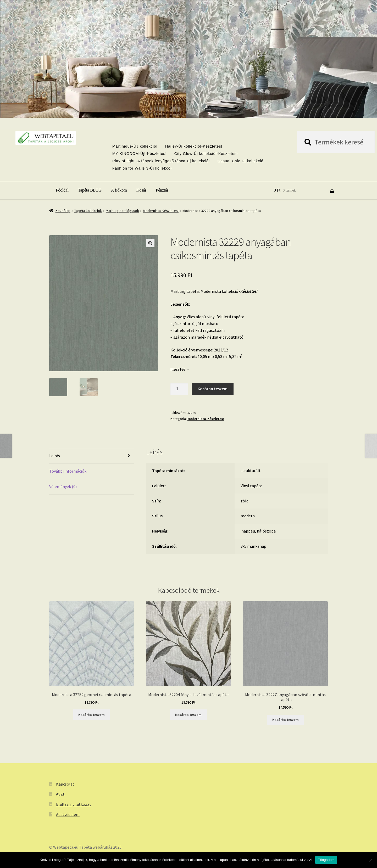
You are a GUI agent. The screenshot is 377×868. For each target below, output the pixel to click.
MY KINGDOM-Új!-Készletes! (140, 154)
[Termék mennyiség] (179, 389)
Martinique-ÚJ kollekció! (135, 146)
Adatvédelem (68, 814)
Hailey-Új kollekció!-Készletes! (194, 146)
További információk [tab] (68, 471)
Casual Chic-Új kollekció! (241, 161)
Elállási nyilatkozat (74, 804)
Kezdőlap (63, 211)
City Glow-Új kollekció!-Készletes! (206, 154)
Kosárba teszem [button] (92, 715)
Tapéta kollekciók (88, 211)
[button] (150, 243)
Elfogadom (326, 860)
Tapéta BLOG (90, 190)
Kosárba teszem (213, 389)
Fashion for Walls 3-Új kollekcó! (142, 168)
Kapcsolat (65, 784)
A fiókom (119, 190)
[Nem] (370, 860)
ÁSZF (60, 794)
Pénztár (162, 190)
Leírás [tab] (55, 456)
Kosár (141, 190)
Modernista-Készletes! (161, 211)
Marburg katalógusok (122, 211)
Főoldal (62, 190)
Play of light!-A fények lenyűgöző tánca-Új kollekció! (161, 161)
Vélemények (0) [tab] (63, 486)
